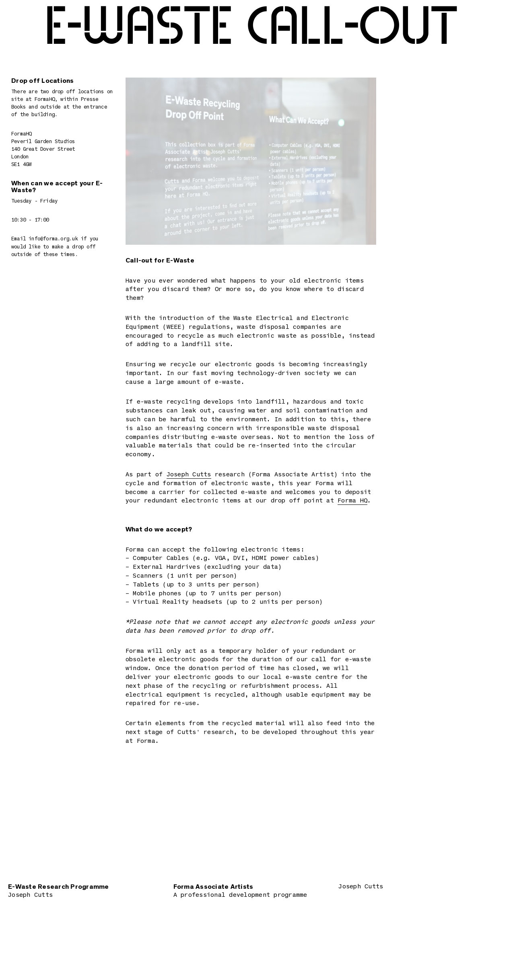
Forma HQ (352, 501)
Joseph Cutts (189, 475)
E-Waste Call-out (251, 28)
